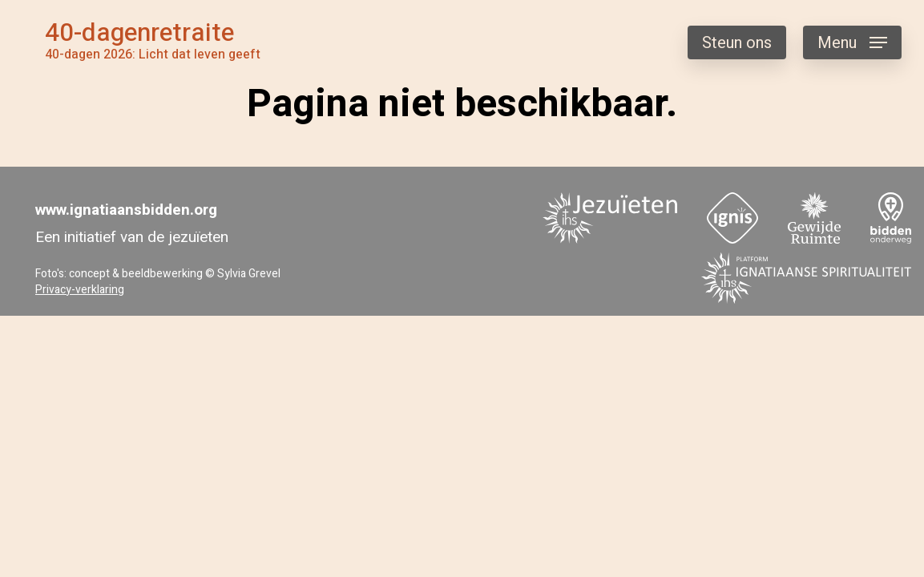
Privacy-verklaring (80, 290)
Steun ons (737, 43)
